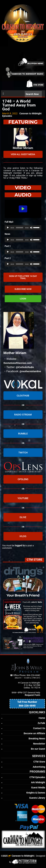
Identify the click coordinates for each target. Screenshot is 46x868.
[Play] (8, 228)
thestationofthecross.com (18, 363)
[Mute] (31, 228)
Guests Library (37, 798)
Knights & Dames (36, 793)
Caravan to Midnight (23, 856)
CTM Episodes (37, 777)
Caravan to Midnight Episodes (22, 115)
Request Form (32, 695)
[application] (23, 228)
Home (42, 718)
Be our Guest (38, 749)
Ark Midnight (38, 782)
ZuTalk (41, 723)
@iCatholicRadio (25, 367)
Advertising (39, 767)
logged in (20, 545)
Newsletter (39, 744)
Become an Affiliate (34, 733)
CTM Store (39, 762)
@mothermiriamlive (30, 371)
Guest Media (38, 788)
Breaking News (37, 739)
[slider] (20, 228)
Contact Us (39, 728)
